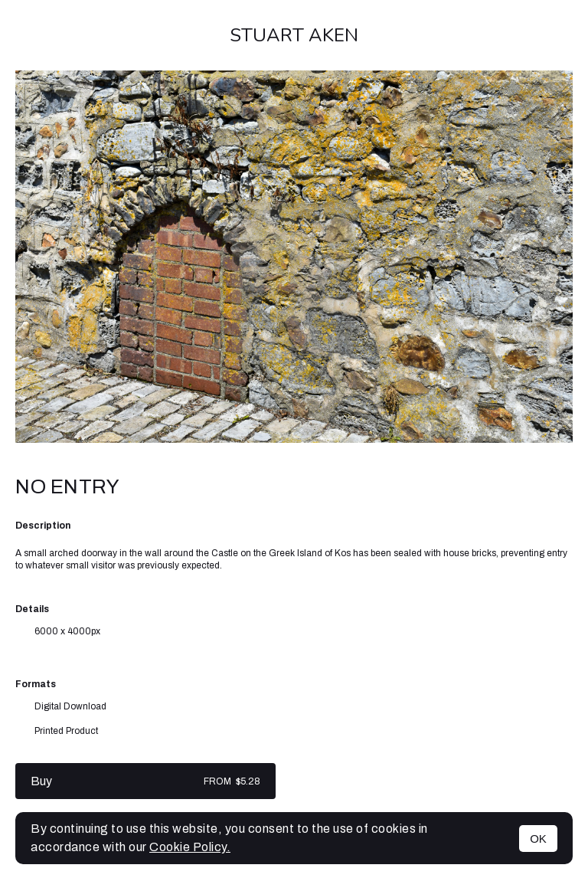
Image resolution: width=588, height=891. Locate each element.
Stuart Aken (294, 35)
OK (538, 839)
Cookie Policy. (190, 847)
